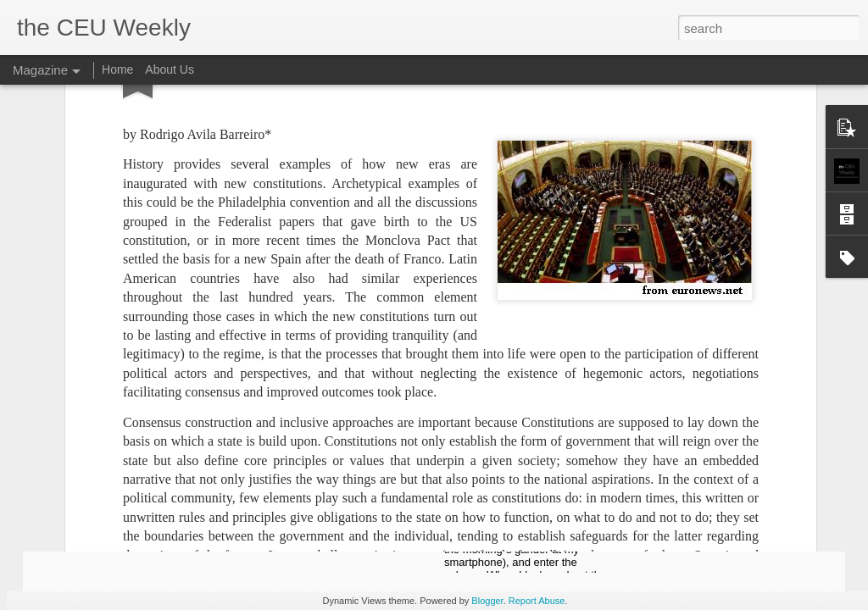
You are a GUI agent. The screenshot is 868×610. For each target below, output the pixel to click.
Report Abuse (537, 601)
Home (117, 69)
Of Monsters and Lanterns (524, 486)
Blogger (487, 601)
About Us (170, 69)
